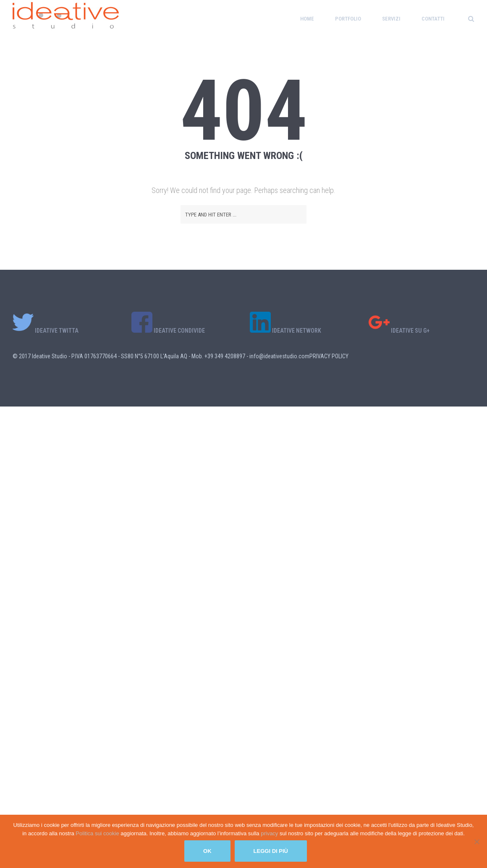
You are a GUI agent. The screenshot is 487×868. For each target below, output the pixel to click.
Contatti (433, 19)
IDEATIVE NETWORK (285, 331)
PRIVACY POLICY (329, 356)
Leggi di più (271, 851)
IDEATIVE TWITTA (46, 331)
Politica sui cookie (98, 833)
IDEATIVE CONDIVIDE (168, 331)
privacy (270, 833)
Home (307, 19)
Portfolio (348, 19)
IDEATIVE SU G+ (399, 331)
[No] (477, 842)
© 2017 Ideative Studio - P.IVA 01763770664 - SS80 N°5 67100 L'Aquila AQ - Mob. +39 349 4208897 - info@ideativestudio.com (161, 356)
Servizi (391, 19)
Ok (207, 851)
